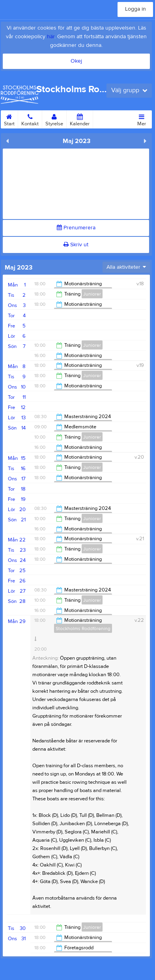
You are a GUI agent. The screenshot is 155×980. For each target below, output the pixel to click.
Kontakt (30, 119)
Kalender (80, 119)
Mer (142, 119)
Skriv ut (76, 245)
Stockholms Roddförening (83, 629)
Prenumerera (76, 228)
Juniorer (92, 294)
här (51, 37)
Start (9, 119)
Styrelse (54, 119)
